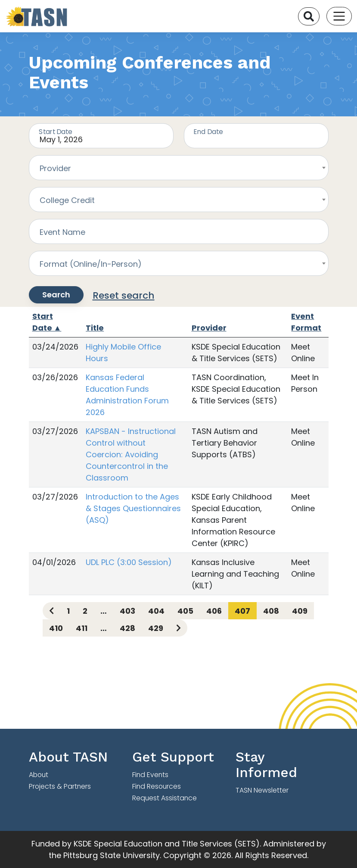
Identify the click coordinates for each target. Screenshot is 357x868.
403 (127, 611)
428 (127, 628)
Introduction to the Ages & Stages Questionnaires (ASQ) (133, 508)
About (39, 775)
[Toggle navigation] (339, 16)
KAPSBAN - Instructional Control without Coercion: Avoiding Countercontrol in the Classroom (131, 454)
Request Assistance (165, 798)
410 (56, 628)
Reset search (124, 295)
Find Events (150, 775)
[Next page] (178, 628)
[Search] (309, 16)
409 (300, 611)
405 (185, 611)
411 (82, 628)
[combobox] (179, 168)
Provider (209, 328)
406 (214, 611)
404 (156, 611)
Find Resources (157, 786)
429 (156, 628)
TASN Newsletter (262, 790)
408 (271, 611)
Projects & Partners (60, 786)
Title (95, 328)
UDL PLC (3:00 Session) (129, 562)
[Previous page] (51, 611)
